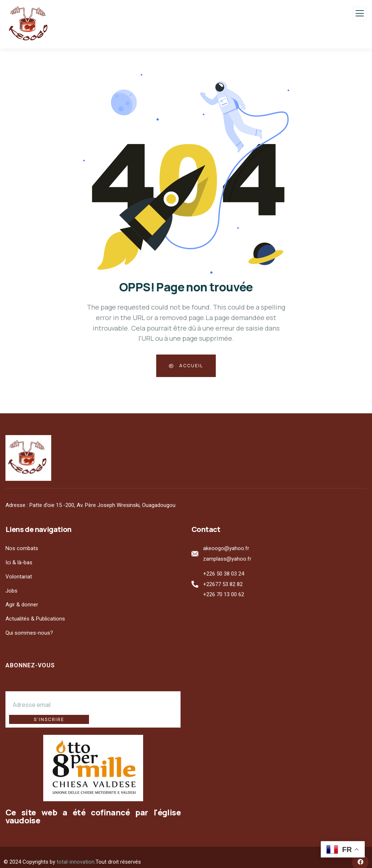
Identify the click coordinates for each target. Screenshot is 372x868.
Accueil (186, 366)
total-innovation (76, 852)
